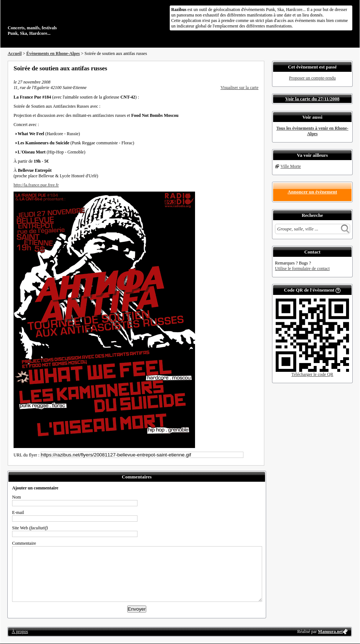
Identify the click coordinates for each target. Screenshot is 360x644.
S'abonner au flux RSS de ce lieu (256, 68)
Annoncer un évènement (313, 192)
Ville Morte (291, 166)
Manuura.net (330, 632)
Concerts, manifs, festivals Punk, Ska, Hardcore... (55, 20)
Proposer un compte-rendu (312, 78)
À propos (20, 632)
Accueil (15, 53)
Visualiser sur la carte (239, 88)
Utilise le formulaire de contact (302, 269)
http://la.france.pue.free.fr (36, 185)
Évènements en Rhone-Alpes (53, 53)
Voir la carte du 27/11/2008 (312, 99)
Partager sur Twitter (236, 68)
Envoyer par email (246, 68)
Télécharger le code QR (312, 374)
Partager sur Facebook (226, 68)
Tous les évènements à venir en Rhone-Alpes (313, 131)
